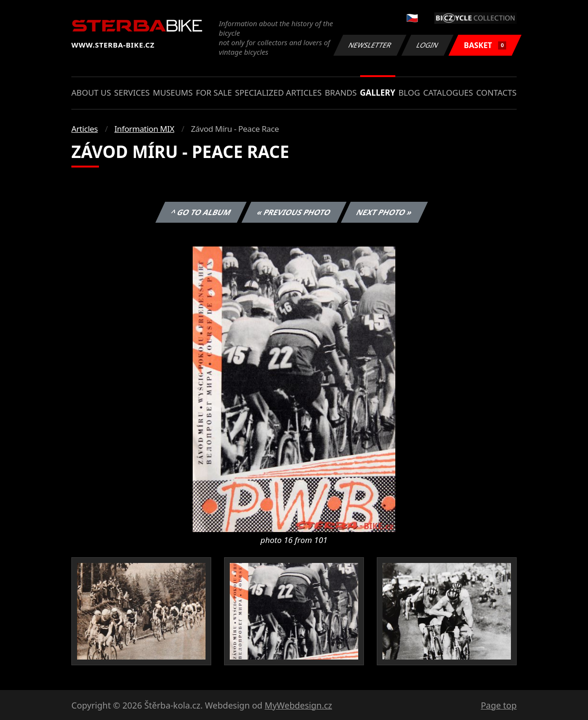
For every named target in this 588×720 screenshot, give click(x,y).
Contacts (496, 93)
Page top (499, 705)
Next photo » (384, 212)
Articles (84, 129)
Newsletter (370, 45)
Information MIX (144, 129)
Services (132, 93)
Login (428, 45)
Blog (409, 93)
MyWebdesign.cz (298, 705)
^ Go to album (201, 212)
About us (91, 93)
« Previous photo (294, 212)
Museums (173, 93)
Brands (341, 93)
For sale (214, 93)
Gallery (378, 93)
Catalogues (448, 93)
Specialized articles (278, 93)
